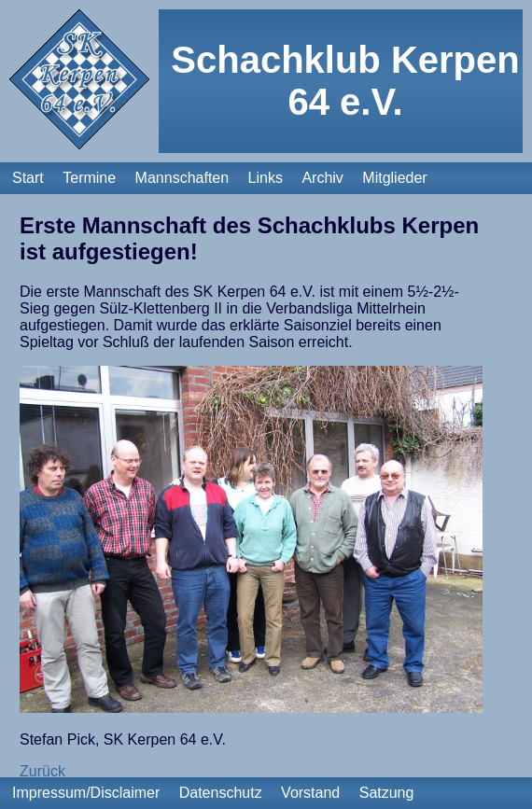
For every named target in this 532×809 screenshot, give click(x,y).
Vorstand (310, 793)
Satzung (387, 793)
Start (28, 178)
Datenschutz (221, 793)
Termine (89, 178)
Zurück (42, 771)
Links (266, 178)
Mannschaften (182, 178)
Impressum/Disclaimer (86, 793)
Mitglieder (394, 178)
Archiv (322, 178)
